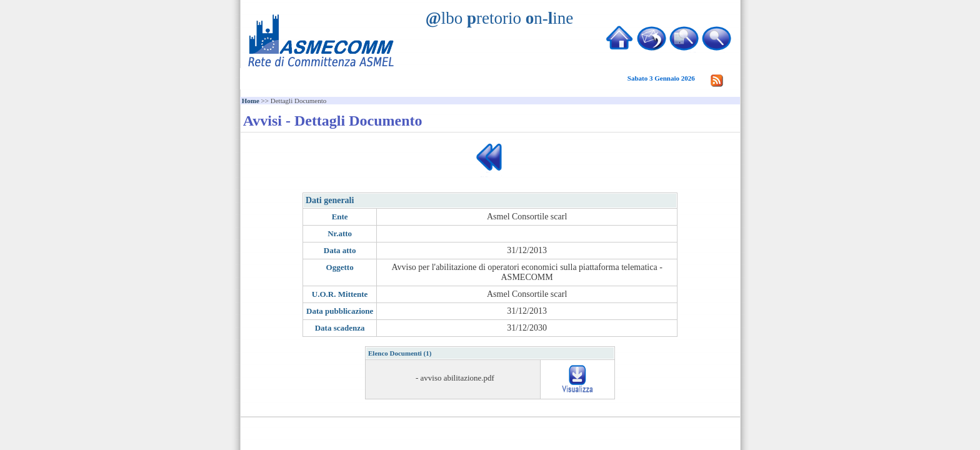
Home (251, 101)
